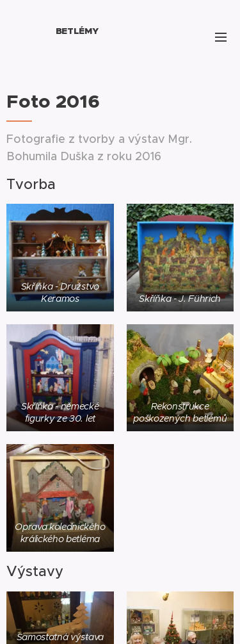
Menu (221, 37)
